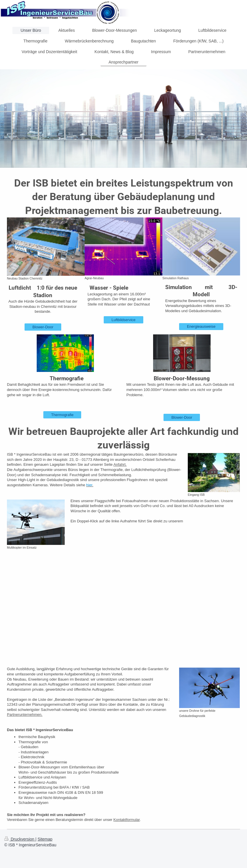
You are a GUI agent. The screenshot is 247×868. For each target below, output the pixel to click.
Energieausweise (201, 326)
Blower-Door (43, 327)
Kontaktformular (127, 820)
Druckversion (20, 839)
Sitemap (45, 839)
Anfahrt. (120, 464)
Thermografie (62, 415)
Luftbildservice (123, 320)
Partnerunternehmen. (25, 715)
